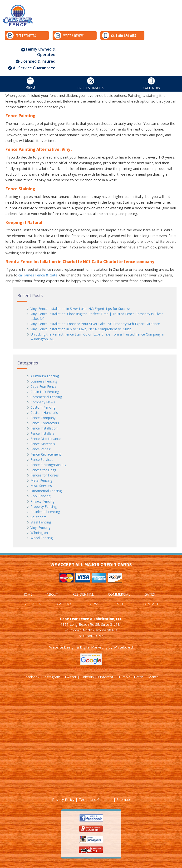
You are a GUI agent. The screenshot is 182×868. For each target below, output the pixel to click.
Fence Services (42, 460)
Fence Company (43, 418)
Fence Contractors (45, 423)
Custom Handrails (44, 413)
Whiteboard (123, 647)
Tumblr (124, 677)
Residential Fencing (45, 512)
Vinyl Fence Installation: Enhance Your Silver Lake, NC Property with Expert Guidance (95, 324)
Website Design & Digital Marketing (78, 647)
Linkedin (87, 677)
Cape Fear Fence (43, 386)
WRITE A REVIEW (69, 35)
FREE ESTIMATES (21, 35)
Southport (38, 517)
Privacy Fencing (42, 501)
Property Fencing (44, 506)
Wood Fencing (42, 538)
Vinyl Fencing (40, 527)
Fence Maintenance (46, 439)
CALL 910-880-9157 (119, 35)
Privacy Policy (63, 799)
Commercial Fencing (46, 397)
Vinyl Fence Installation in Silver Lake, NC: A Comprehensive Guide (81, 329)
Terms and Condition (96, 799)
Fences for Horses (45, 475)
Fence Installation (44, 428)
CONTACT (151, 604)
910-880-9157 (91, 636)
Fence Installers (42, 433)
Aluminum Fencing (45, 376)
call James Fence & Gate (38, 275)
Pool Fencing (40, 496)
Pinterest (106, 677)
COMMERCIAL (119, 594)
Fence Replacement (46, 454)
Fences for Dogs (43, 470)
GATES (150, 594)
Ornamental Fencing (46, 491)
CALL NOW (151, 84)
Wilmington (39, 533)
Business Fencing (44, 381)
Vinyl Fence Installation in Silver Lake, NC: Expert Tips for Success (81, 309)
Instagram (52, 677)
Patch (139, 677)
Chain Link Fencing (45, 392)
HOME (27, 594)
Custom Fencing (43, 407)
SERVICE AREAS (31, 604)
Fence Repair (40, 449)
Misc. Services (41, 486)
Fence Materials (43, 444)
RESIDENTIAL (83, 594)
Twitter (70, 677)
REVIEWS (92, 604)
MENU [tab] (19, 84)
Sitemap (123, 799)
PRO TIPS (121, 604)
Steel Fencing (41, 522)
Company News (43, 402)
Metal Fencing (41, 480)
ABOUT (52, 594)
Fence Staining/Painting (48, 465)
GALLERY (64, 604)
